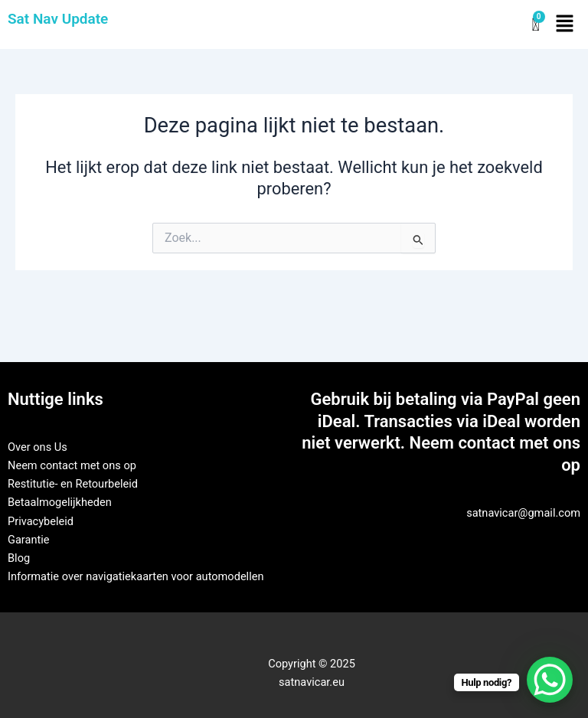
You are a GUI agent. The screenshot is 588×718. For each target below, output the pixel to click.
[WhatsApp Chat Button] (550, 680)
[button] (565, 24)
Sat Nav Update (58, 19)
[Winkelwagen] (535, 25)
